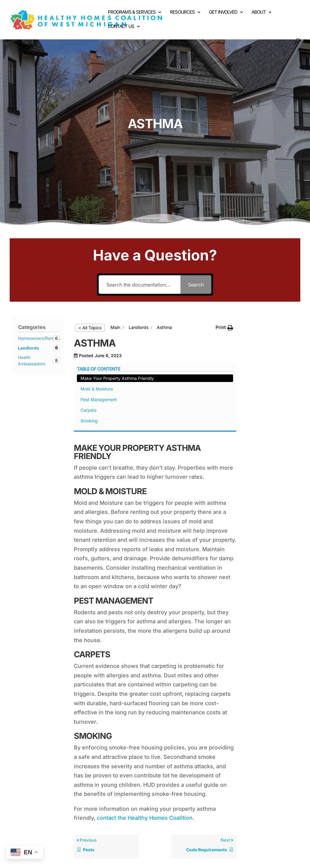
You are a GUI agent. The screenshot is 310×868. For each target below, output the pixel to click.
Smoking (262, 387)
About (259, 12)
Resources (182, 12)
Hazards (120, 819)
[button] (224, 328)
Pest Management (271, 365)
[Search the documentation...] (140, 285)
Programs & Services (132, 12)
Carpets (261, 376)
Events (178, 819)
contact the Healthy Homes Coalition (145, 737)
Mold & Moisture (269, 355)
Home (40, 819)
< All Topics (90, 328)
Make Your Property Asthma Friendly (270, 338)
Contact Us (121, 27)
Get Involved (223, 12)
